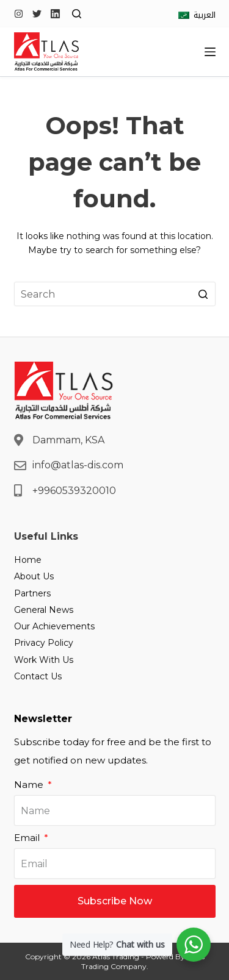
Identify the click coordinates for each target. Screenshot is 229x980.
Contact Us (38, 676)
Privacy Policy (44, 643)
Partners (32, 593)
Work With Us (44, 660)
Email (28, 838)
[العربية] (197, 15)
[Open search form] (77, 14)
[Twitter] (37, 14)
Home (28, 560)
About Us (34, 576)
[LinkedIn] (55, 14)
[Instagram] (19, 14)
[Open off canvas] (210, 52)
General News (44, 610)
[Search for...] (115, 294)
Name (30, 785)
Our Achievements (54, 626)
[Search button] (203, 294)
